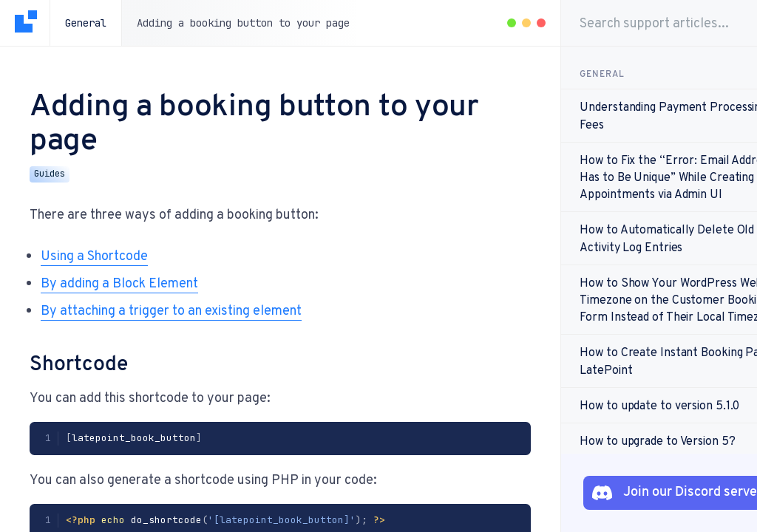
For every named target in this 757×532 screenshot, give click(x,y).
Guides (50, 174)
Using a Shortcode (94, 255)
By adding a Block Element (119, 283)
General (86, 23)
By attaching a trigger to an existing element (171, 310)
